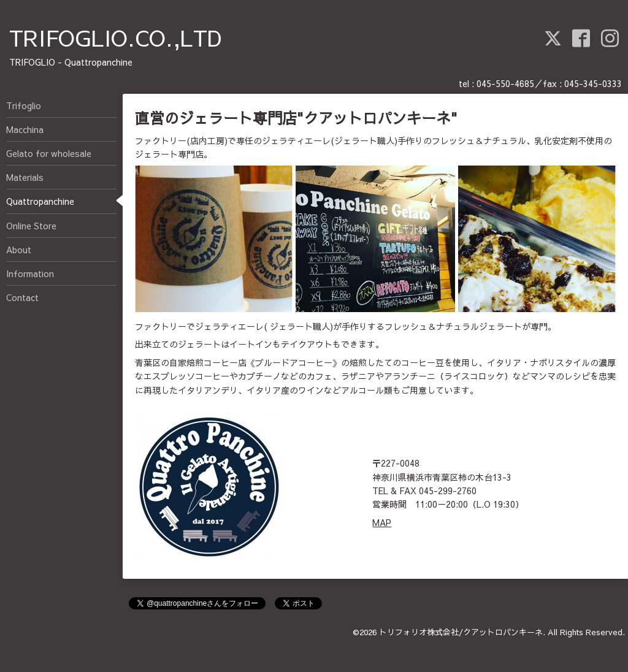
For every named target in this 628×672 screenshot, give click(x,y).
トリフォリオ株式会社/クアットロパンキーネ (461, 632)
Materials (25, 177)
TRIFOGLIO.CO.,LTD (116, 37)
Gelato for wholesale (49, 153)
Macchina (25, 129)
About (19, 250)
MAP (382, 522)
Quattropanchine (40, 201)
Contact (22, 297)
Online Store (31, 226)
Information (30, 273)
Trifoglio (24, 105)
